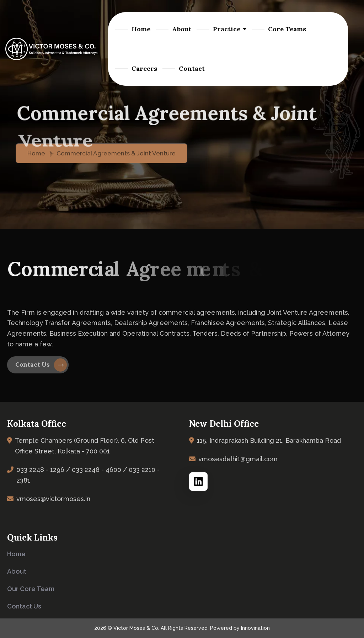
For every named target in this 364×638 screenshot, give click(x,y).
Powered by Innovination (240, 628)
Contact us (24, 606)
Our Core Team (31, 589)
